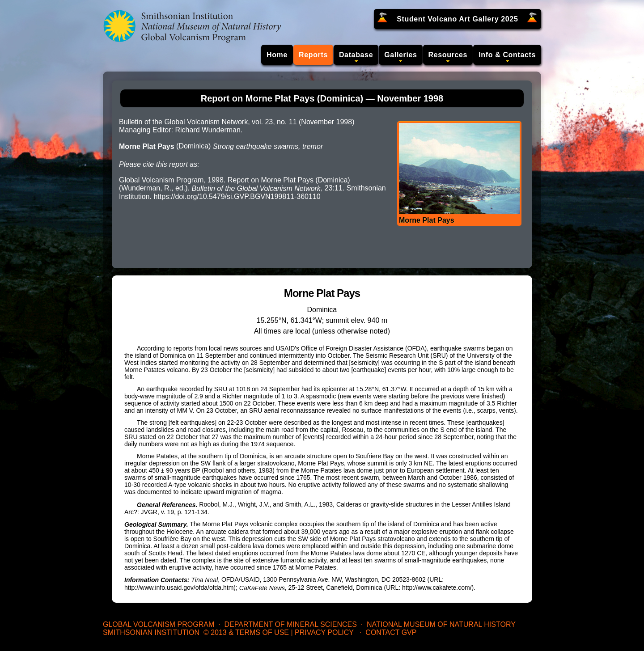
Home (277, 55)
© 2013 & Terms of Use (246, 632)
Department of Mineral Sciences (290, 624)
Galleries (400, 55)
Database (356, 55)
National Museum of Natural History (441, 624)
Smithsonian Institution (151, 632)
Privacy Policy (324, 632)
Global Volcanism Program (159, 624)
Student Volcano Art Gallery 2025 (457, 19)
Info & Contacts (507, 55)
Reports (313, 55)
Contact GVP (391, 632)
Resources (448, 55)
